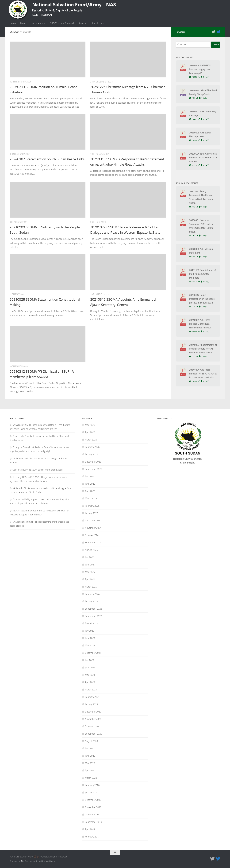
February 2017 (92, 837)
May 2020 (90, 763)
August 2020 (91, 741)
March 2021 (91, 690)
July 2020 (90, 748)
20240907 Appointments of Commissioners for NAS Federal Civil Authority (203, 349)
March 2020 (91, 778)
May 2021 (90, 675)
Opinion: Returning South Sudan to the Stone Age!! (38, 470)
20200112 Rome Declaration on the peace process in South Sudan (202, 299)
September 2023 (93, 609)
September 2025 (93, 469)
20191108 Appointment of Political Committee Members (202, 274)
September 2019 (93, 822)
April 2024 (90, 579)
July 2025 (90, 476)
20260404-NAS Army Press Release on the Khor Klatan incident (203, 158)
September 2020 (93, 734)
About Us (97, 23)
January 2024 (91, 601)
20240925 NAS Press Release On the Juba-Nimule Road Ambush (200, 324)
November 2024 (93, 528)
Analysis (83, 23)
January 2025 (91, 513)
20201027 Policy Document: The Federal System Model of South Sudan (201, 197)
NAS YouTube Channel (62, 23)
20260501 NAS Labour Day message (203, 113)
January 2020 (91, 793)
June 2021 (90, 668)
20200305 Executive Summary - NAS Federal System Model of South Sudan (201, 226)
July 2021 (90, 660)
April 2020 (90, 771)
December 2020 (93, 712)
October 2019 (92, 815)
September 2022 (93, 616)
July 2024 (90, 557)
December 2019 (93, 800)
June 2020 (90, 756)
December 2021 (93, 653)
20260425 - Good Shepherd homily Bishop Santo (203, 92)
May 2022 (90, 646)
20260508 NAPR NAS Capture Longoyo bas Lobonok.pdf (200, 69)
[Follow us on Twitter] (213, 32)
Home (13, 23)
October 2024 (92, 535)
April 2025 (90, 491)
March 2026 (91, 440)
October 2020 (92, 726)
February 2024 (92, 594)
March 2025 (91, 498)
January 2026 (91, 454)
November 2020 (93, 719)
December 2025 (93, 462)
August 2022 (91, 623)
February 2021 (92, 697)
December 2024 (93, 521)
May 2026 (90, 425)
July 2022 (90, 631)
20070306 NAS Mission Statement (201, 251)
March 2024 (91, 587)
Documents (37, 23)
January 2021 (91, 704)
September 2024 (93, 543)
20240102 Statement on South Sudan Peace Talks (47, 159)
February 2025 (92, 506)
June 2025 (90, 484)
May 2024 (90, 572)
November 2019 (93, 807)
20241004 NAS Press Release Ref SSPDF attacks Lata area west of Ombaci (203, 374)
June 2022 (90, 638)
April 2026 (90, 432)
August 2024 (91, 550)
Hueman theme (48, 861)
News (23, 23)
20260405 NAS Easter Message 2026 (200, 135)
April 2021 (90, 682)
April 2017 (90, 829)
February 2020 (92, 785)
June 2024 (90, 565)
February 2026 (92, 447)
